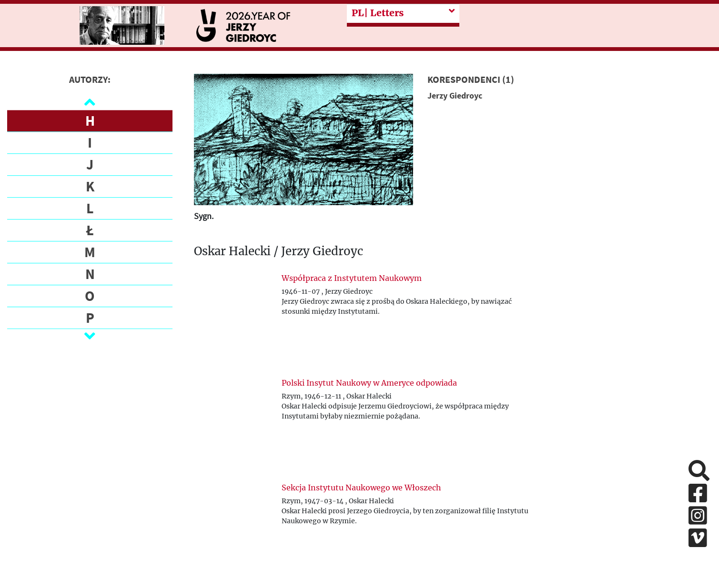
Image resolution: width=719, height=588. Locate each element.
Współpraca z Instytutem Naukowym (352, 278)
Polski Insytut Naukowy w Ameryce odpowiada (369, 383)
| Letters (378, 13)
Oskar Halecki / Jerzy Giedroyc (278, 252)
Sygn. (204, 216)
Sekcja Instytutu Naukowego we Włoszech (361, 488)
